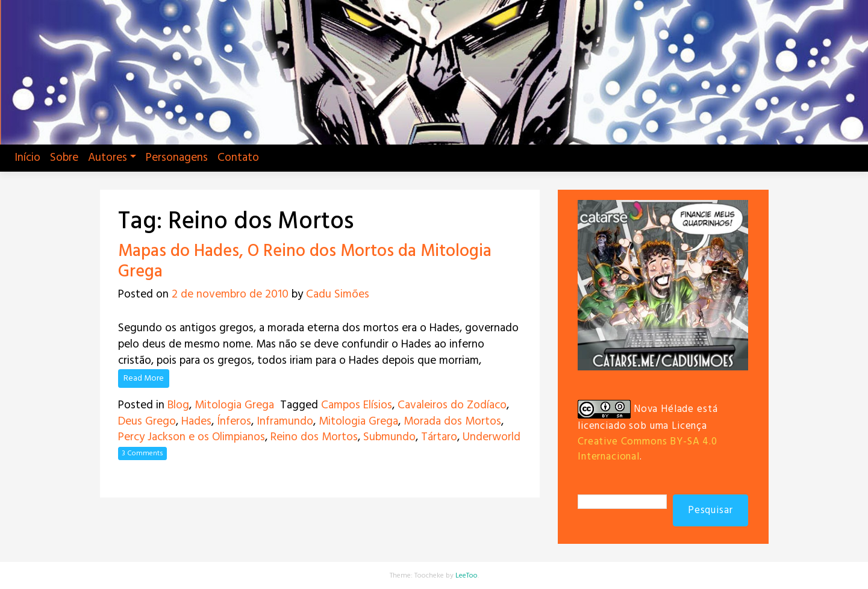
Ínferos (234, 422)
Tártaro (439, 437)
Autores (108, 158)
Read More (144, 379)
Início (27, 158)
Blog (178, 405)
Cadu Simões (338, 294)
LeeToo (467, 576)
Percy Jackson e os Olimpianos (192, 437)
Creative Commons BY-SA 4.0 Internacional (648, 449)
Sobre (64, 158)
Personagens (177, 158)
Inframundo (285, 422)
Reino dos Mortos (314, 437)
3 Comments (142, 453)
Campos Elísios (357, 405)
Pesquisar (710, 510)
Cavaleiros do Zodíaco (452, 405)
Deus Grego (147, 422)
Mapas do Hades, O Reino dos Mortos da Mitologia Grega (305, 262)
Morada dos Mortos (452, 422)
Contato (238, 158)
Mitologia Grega (234, 405)
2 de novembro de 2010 (230, 294)
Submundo (389, 437)
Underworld (492, 437)
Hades (196, 422)
